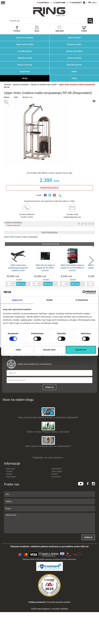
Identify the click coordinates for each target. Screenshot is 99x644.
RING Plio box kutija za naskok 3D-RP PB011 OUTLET (45, 268)
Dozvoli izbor (49, 350)
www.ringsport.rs (44, 609)
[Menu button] (3, 3)
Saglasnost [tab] (17, 300)
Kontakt (9, 474)
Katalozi (55, 474)
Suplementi (25, 72)
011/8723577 (76, 3)
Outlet (74, 78)
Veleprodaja (11, 477)
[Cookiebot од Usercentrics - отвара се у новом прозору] (84, 292)
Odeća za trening (25, 65)
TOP (96, 633)
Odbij (18, 350)
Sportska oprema (74, 65)
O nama (9, 471)
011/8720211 (43, 3)
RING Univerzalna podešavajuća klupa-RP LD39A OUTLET (18, 268)
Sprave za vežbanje (25, 38)
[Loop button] (90, 21)
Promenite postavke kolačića (59, 602)
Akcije (25, 78)
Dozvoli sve (81, 350)
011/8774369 (59, 3)
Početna (7, 85)
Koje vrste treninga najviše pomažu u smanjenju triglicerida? (48, 417)
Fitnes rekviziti (74, 38)
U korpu (21, 284)
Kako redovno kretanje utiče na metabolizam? (48, 446)
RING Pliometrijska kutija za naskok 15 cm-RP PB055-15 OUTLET (72, 268)
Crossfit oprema (25, 51)
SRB (94, 3)
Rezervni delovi (74, 58)
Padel (74, 72)
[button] (68, 101)
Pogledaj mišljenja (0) (13, 225)
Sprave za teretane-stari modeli (44, 85)
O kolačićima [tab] (82, 300)
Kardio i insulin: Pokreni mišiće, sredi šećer (48, 432)
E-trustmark (56, 477)
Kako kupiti (10, 469)
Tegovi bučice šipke (25, 44)
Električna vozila (25, 58)
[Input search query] (20, 21)
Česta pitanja (57, 471)
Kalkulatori (56, 469)
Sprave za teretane (74, 51)
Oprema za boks (74, 44)
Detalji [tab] (50, 300)
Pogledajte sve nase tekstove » (48, 458)
